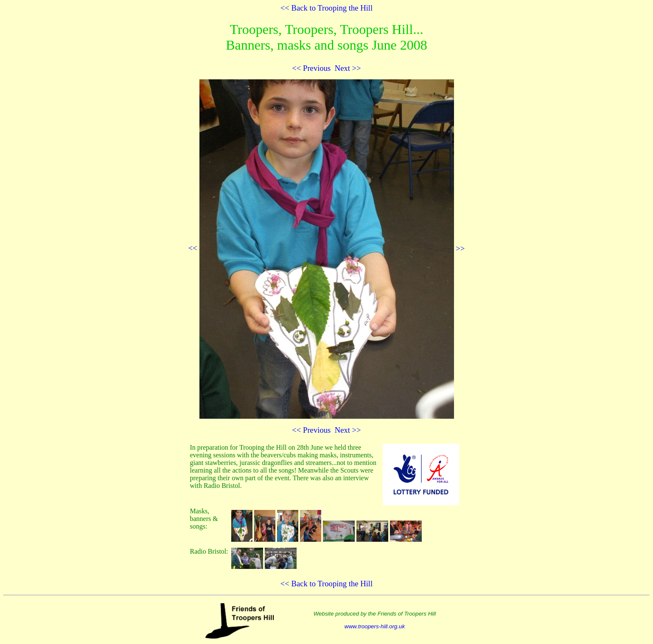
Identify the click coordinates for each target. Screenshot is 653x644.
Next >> (348, 68)
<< (193, 248)
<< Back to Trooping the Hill (326, 8)
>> (332, 248)
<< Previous (311, 68)
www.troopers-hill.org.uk (375, 626)
